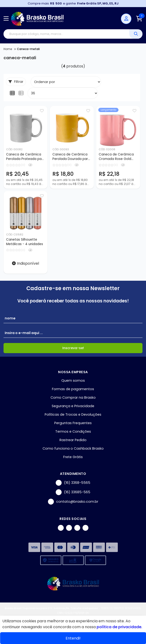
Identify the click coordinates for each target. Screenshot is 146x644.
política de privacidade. (119, 627)
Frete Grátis (73, 457)
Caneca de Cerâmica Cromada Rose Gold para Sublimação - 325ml (116, 157)
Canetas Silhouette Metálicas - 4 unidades (25, 242)
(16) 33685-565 (73, 492)
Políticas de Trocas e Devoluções (73, 414)
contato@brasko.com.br (73, 502)
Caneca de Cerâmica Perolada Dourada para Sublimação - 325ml (71, 157)
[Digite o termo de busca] (66, 34)
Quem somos (73, 381)
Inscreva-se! (73, 348)
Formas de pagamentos (73, 389)
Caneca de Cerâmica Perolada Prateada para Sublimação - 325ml (26, 157)
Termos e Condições (73, 431)
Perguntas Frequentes (73, 423)
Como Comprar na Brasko (73, 397)
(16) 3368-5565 (73, 483)
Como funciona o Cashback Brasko (73, 448)
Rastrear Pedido (73, 440)
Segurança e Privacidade (73, 406)
